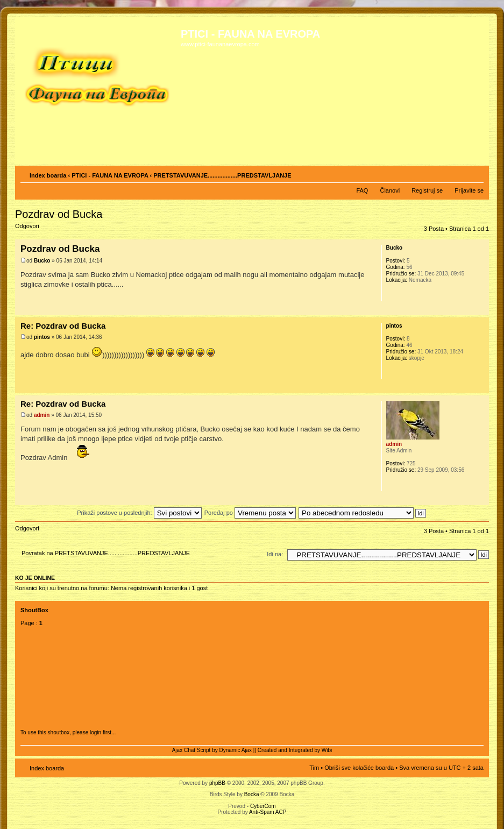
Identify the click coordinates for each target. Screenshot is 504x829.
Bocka (252, 794)
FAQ (362, 190)
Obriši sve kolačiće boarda (359, 768)
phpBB (217, 783)
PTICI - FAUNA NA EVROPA (110, 175)
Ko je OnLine (35, 578)
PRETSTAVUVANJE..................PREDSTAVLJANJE (222, 175)
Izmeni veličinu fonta (476, 173)
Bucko (42, 261)
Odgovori (41, 229)
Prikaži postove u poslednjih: (139, 513)
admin (42, 415)
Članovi (390, 190)
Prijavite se (469, 190)
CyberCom (263, 806)
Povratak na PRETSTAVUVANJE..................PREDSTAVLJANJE (106, 553)
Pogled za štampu (459, 173)
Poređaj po (250, 513)
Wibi (327, 750)
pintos (42, 337)
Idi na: (275, 554)
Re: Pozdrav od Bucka (63, 326)
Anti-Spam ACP (268, 812)
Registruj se (427, 190)
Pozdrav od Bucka (59, 214)
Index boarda (48, 175)
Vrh (481, 310)
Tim (314, 768)
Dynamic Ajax (236, 750)
